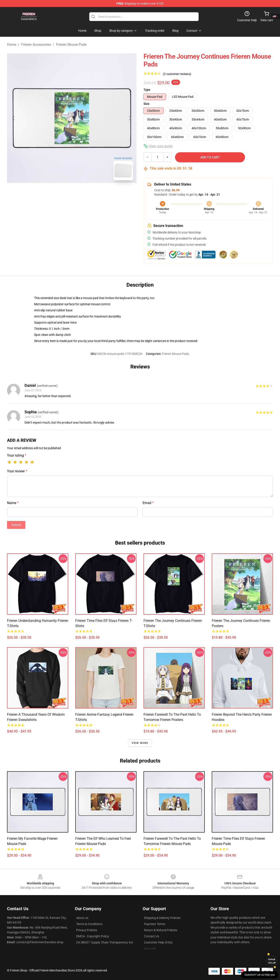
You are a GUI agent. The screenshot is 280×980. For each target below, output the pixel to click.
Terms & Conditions (89, 924)
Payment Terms (155, 924)
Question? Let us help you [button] (260, 975)
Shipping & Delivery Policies (162, 918)
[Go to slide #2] (83, 193)
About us (82, 918)
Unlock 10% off (272, 961)
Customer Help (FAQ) (158, 942)
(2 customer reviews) (177, 74)
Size (146, 104)
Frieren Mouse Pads (71, 45)
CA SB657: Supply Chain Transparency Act (105, 942)
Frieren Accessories (36, 45)
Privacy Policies (87, 930)
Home (12, 45)
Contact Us (151, 936)
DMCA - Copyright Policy (93, 936)
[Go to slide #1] (60, 193)
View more (140, 743)
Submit (16, 525)
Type (147, 90)
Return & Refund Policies (161, 930)
